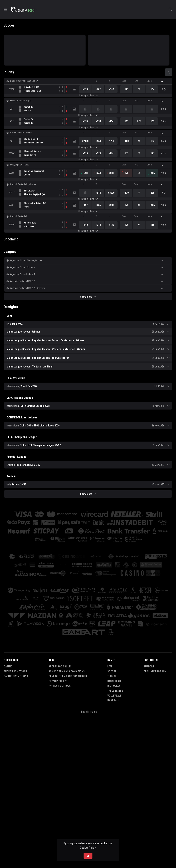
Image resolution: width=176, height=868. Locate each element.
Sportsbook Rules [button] (60, 667)
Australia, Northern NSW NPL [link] (23, 281)
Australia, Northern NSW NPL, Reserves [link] (28, 288)
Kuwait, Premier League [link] (21, 101)
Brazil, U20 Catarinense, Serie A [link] (24, 81)
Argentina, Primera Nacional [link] (23, 267)
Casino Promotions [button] (16, 676)
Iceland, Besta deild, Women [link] (23, 184)
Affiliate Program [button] (155, 671)
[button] (88, 81)
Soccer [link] (112, 671)
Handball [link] (113, 700)
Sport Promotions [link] (15, 671)
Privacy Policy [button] (58, 681)
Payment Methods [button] (60, 686)
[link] (24, 9)
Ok (88, 856)
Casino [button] (8, 667)
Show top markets (88, 96)
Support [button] (149, 667)
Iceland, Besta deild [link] (19, 216)
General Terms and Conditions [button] (68, 676)
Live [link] (110, 667)
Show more (88, 297)
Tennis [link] (112, 676)
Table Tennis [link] (115, 691)
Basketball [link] (114, 681)
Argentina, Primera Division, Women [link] (26, 260)
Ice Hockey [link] (114, 686)
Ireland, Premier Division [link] (21, 133)
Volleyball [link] (114, 696)
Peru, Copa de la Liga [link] (20, 165)
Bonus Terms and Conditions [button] (67, 671)
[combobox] (88, 712)
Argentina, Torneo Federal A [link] (23, 274)
